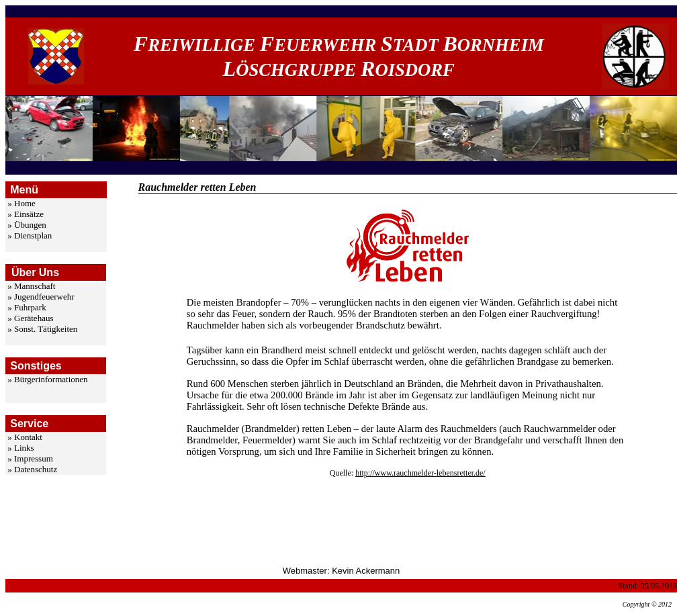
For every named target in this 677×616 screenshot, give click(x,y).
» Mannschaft (31, 286)
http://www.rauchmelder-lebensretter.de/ (420, 473)
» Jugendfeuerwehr (41, 297)
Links (24, 448)
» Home (21, 203)
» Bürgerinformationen (47, 379)
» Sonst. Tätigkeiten (42, 329)
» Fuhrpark (27, 307)
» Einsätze (26, 214)
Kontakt (28, 437)
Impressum (34, 458)
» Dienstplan (30, 235)
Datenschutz (36, 469)
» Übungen (27, 225)
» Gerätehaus (30, 318)
